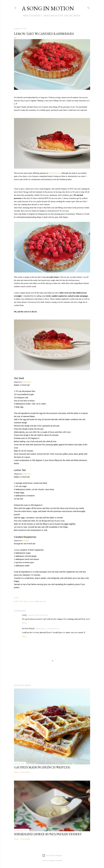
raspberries (38, 601)
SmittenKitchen (55, 173)
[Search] (89, 7)
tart (45, 601)
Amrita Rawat (28, 628)
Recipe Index (71, 16)
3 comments (25, 839)
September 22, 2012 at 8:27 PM (48, 629)
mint (31, 601)
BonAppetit (25, 541)
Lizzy (24, 615)
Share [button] (16, 598)
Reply (25, 623)
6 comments (25, 772)
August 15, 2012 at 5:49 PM (38, 615)
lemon (26, 601)
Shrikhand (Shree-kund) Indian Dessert (48, 834)
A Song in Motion (48, 8)
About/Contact (32, 16)
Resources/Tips (52, 16)
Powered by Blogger (52, 855)
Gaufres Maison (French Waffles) (42, 767)
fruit (21, 601)
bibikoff (59, 860)
